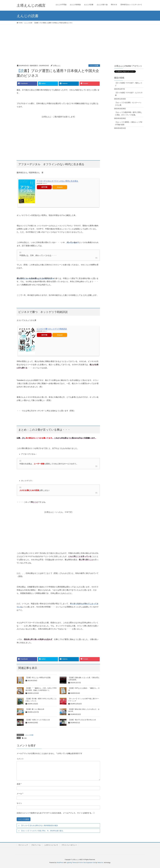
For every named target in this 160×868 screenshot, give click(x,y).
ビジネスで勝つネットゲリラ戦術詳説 (52, 329)
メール (20, 794)
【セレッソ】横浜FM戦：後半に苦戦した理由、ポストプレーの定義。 (129, 114)
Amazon (60, 187)
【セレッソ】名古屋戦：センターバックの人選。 (128, 104)
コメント (20, 759)
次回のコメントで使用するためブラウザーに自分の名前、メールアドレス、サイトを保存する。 (55, 813)
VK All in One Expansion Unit (87, 863)
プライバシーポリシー (69, 845)
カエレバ (45, 183)
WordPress (60, 863)
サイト (19, 803)
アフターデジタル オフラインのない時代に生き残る (58, 181)
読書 (25, 738)
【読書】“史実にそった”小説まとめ (38, 720)
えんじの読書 (94, 66)
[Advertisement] (80, 41)
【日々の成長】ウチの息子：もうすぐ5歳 (129, 94)
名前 (19, 784)
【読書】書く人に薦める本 (35, 709)
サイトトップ (23, 845)
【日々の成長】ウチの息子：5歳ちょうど (129, 84)
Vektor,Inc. (100, 863)
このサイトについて (51, 845)
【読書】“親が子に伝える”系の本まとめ (82, 720)
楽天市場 (44, 187)
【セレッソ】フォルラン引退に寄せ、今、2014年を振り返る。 (42, 831)
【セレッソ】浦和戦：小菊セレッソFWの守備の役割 (129, 123)
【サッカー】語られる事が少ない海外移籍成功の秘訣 (39, 825)
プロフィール (36, 845)
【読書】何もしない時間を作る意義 (38, 678)
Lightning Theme (71, 863)
